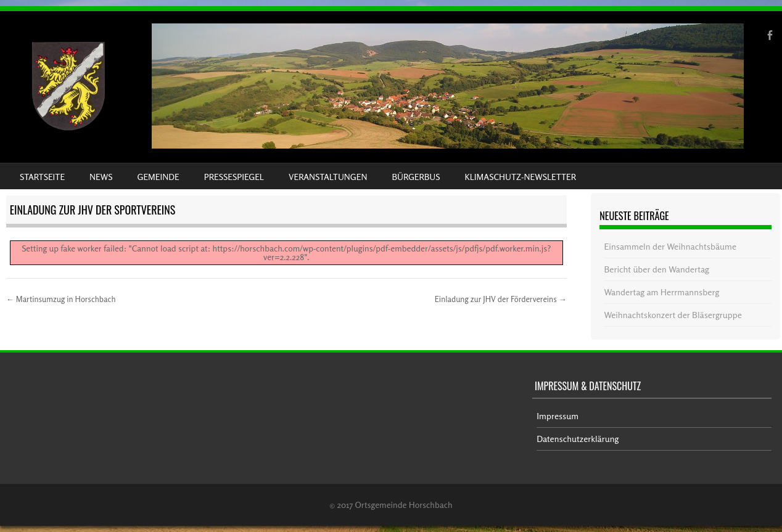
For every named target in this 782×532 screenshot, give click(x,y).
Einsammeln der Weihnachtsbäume (670, 246)
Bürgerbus (416, 177)
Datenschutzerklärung (578, 439)
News (101, 177)
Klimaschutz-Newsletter (520, 177)
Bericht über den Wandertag (656, 269)
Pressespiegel (234, 177)
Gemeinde (158, 177)
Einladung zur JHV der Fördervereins (501, 299)
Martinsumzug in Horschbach (61, 299)
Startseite (42, 177)
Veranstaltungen (328, 177)
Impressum (558, 416)
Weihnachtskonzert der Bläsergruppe (673, 315)
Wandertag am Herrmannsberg (661, 292)
